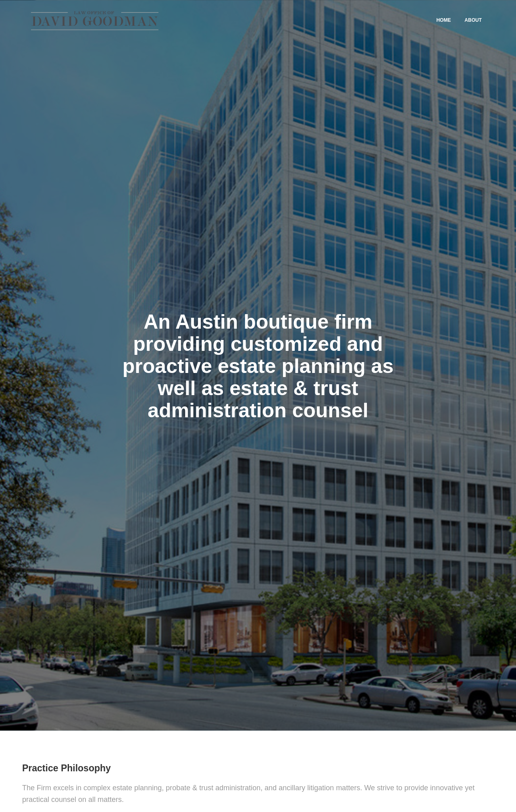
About (473, 20)
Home (443, 20)
